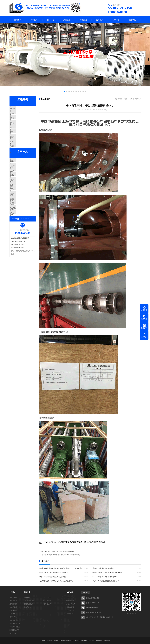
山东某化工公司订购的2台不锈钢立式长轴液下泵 (57, 581)
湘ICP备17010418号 (88, 641)
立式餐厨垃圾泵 (20, 235)
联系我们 (132, 20)
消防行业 (18, 148)
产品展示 (67, 20)
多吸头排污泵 (71, 604)
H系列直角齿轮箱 (21, 241)
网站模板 (107, 641)
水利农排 (18, 122)
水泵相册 (70, 593)
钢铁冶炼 (18, 109)
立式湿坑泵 (19, 190)
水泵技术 (27, 593)
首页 (125, 99)
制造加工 (18, 154)
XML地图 (99, 641)
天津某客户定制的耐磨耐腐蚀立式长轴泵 (54, 573)
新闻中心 (50, 20)
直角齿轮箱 (28, 607)
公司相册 (100, 20)
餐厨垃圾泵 (47, 604)
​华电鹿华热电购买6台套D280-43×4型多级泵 (60, 552)
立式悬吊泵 (19, 184)
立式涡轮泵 (19, 196)
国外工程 (18, 135)
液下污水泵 (70, 601)
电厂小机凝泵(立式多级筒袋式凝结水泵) (107, 581)
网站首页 (18, 20)
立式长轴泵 (19, 177)
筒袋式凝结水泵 (20, 229)
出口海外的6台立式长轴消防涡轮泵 (105, 577)
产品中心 (13, 593)
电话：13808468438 (92, 603)
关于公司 (34, 20)
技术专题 (116, 20)
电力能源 (18, 116)
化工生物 (18, 141)
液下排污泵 (19, 216)
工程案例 (83, 20)
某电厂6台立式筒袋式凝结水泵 (103, 569)
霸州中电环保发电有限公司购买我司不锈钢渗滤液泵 (63, 555)
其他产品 (18, 248)
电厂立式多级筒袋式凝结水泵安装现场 (53, 577)
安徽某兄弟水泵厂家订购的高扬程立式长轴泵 (108, 573)
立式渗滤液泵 (28, 604)
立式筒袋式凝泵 (29, 601)
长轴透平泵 (19, 209)
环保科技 (18, 161)
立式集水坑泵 (20, 222)
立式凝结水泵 (71, 611)
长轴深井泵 (19, 203)
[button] (65, 92)
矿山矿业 (18, 128)
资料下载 (27, 598)
